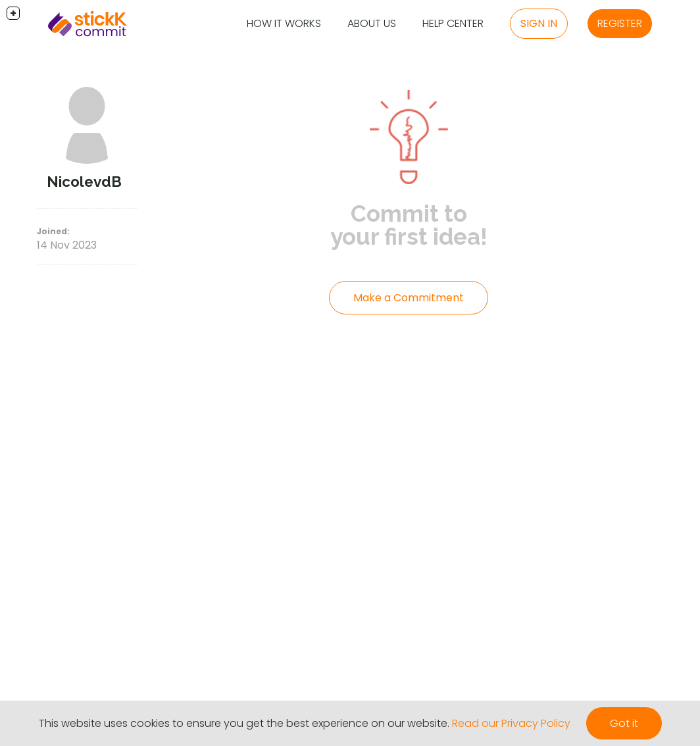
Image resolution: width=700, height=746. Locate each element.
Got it (624, 723)
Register (620, 23)
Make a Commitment (409, 298)
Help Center (453, 23)
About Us (372, 23)
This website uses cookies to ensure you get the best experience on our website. (244, 723)
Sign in (539, 23)
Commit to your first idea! (409, 225)
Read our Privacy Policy (511, 723)
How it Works (284, 23)
